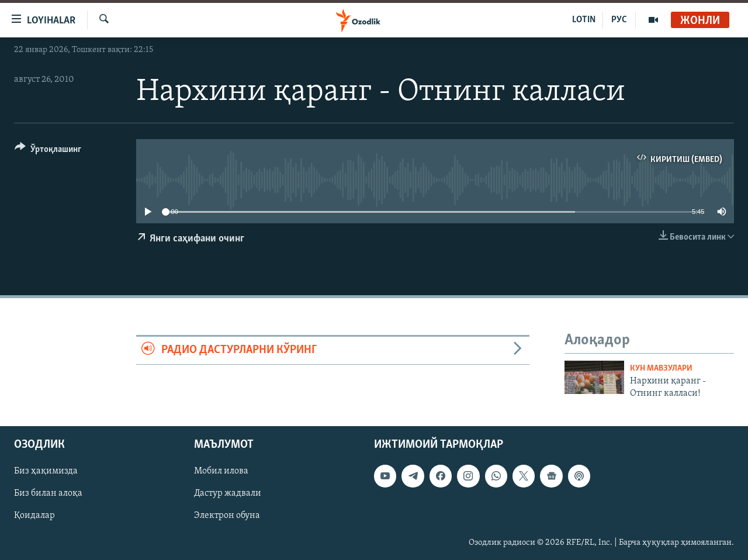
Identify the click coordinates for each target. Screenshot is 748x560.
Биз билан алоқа (48, 493)
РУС (619, 20)
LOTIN (584, 20)
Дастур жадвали (228, 493)
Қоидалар (34, 516)
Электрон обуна (227, 516)
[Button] (48, 151)
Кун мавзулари (661, 369)
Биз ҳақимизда (46, 471)
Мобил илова (221, 471)
